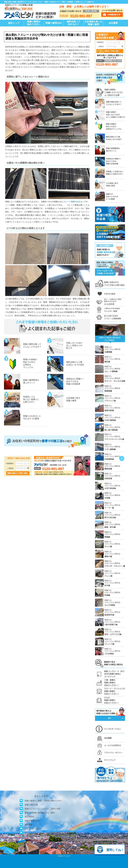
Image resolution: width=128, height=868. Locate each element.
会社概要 (113, 23)
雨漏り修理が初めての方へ (34, 23)
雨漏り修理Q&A (54, 23)
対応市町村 (29, 817)
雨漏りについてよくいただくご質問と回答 (43, 809)
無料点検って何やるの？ (73, 23)
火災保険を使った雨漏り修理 (93, 23)
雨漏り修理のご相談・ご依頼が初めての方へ (43, 801)
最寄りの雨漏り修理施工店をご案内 (40, 813)
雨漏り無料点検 (31, 805)
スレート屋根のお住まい (74, 202)
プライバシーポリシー (34, 829)
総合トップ (14, 23)
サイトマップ (30, 833)
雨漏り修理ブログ (32, 821)
